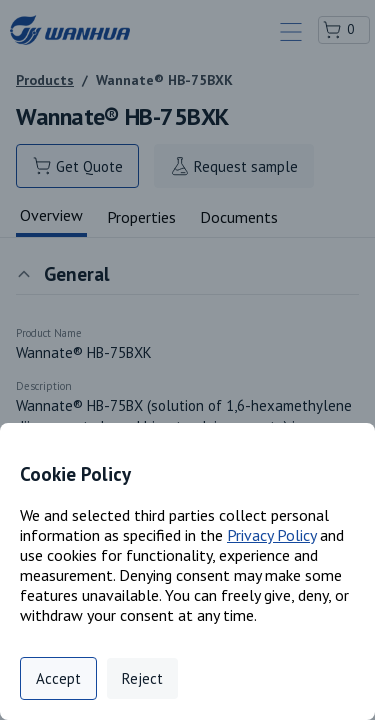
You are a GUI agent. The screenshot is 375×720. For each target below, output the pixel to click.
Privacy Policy (271, 535)
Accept (58, 678)
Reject (142, 678)
